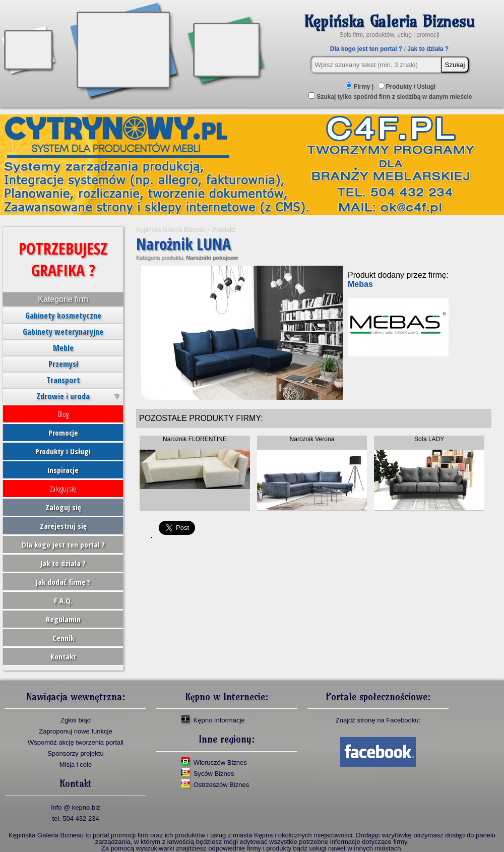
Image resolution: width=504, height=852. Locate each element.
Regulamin (63, 619)
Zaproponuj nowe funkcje (75, 731)
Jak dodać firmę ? (63, 582)
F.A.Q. (63, 600)
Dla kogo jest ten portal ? (366, 49)
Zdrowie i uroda (63, 396)
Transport (63, 380)
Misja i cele (76, 765)
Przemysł (63, 364)
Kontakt (63, 656)
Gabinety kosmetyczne (63, 316)
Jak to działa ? (428, 49)
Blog (63, 414)
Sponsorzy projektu (75, 753)
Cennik (63, 638)
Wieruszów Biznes (220, 763)
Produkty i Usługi (63, 451)
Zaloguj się (63, 489)
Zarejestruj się (63, 526)
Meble (63, 348)
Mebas (360, 284)
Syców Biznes (214, 774)
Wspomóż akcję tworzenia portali (76, 742)
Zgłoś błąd (76, 720)
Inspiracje (63, 470)
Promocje (63, 433)
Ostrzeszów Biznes (222, 785)
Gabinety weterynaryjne (63, 332)
